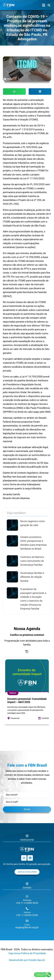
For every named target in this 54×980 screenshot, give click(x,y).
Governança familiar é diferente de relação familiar (32, 577)
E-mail (27, 925)
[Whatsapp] (27, 896)
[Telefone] (27, 909)
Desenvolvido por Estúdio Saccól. (27, 960)
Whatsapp (27, 900)
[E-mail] (27, 921)
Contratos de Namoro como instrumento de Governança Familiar (32, 561)
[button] (14, 92)
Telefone (27, 912)
